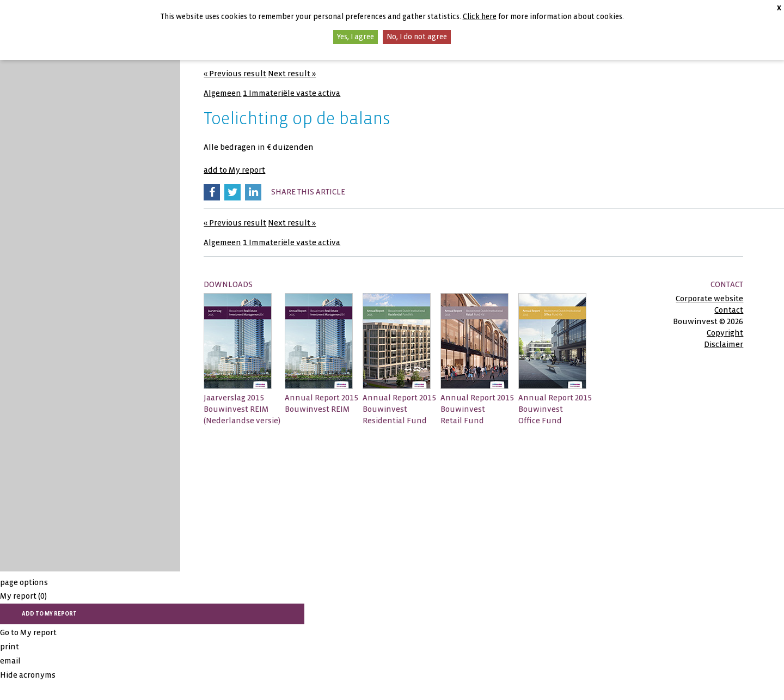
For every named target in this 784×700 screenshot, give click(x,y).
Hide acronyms (28, 675)
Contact (729, 310)
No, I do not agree (417, 37)
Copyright (725, 333)
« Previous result (235, 74)
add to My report (234, 170)
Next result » (292, 74)
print (10, 647)
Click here (480, 17)
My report (23, 596)
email (10, 661)
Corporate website (709, 299)
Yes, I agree (356, 37)
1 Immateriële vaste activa (292, 93)
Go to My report (28, 632)
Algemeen (222, 93)
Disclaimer (724, 344)
